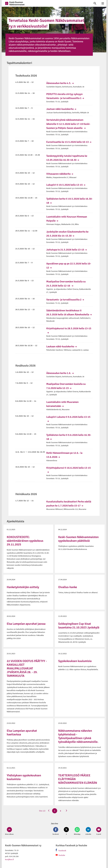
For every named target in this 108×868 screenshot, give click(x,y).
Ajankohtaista (15, 521)
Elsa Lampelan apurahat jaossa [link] (26, 624)
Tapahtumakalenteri (19, 63)
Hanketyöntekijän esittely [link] (23, 587)
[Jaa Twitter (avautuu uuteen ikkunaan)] (66, 831)
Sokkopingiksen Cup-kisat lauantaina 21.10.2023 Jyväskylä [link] (79, 626)
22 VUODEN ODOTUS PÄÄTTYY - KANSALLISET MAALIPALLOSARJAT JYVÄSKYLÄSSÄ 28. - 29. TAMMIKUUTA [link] (27, 668)
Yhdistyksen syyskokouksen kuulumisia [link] (24, 777)
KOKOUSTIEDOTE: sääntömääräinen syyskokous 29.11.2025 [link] (25, 541)
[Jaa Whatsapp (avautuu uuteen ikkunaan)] (77, 831)
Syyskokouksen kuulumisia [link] (75, 661)
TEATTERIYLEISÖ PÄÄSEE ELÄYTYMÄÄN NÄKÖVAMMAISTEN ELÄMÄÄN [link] (78, 779)
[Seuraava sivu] (66, 811)
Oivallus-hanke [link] (68, 587)
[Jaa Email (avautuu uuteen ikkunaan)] (98, 831)
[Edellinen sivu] (49, 811)
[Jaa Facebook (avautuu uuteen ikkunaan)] (56, 831)
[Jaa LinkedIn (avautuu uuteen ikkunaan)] (88, 831)
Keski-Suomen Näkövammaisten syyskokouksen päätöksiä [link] (78, 539)
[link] (46, 3)
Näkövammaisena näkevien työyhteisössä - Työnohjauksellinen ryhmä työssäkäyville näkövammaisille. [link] (78, 736)
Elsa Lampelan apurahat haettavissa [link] (22, 733)
